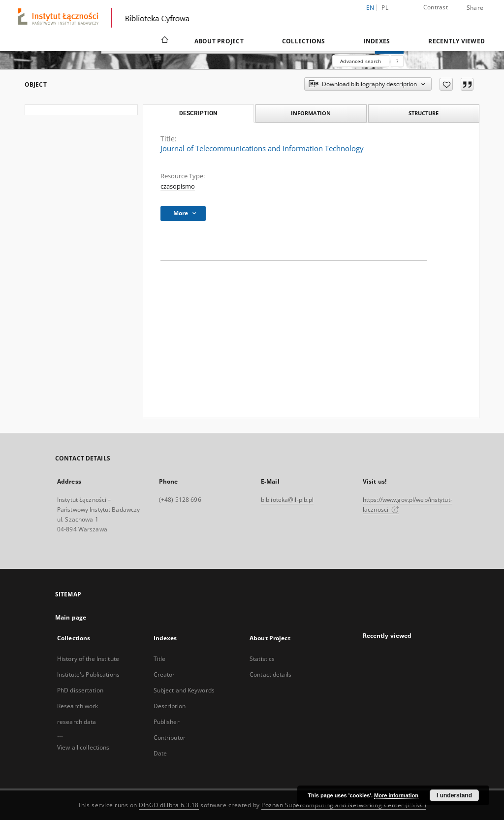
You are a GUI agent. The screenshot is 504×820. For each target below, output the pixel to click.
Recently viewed (457, 41)
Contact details (270, 674)
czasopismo (178, 186)
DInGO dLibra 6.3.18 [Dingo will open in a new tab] (169, 805)
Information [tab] (311, 113)
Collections (304, 41)
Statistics (262, 659)
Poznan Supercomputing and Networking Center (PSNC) (344, 805)
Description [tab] (198, 113)
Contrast (436, 7)
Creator (164, 674)
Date (160, 753)
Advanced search (361, 61)
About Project (219, 41)
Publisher (167, 722)
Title (160, 659)
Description (170, 706)
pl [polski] (385, 8)
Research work (78, 706)
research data (77, 722)
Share (475, 8)
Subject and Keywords (184, 690)
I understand (454, 795)
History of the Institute (88, 659)
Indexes (377, 41)
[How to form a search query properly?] (397, 61)
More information (396, 795)
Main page (71, 617)
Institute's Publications (88, 674)
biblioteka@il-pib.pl (287, 500)
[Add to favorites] (446, 84)
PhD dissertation (80, 690)
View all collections (83, 747)
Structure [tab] (424, 113)
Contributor (170, 738)
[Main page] (164, 41)
